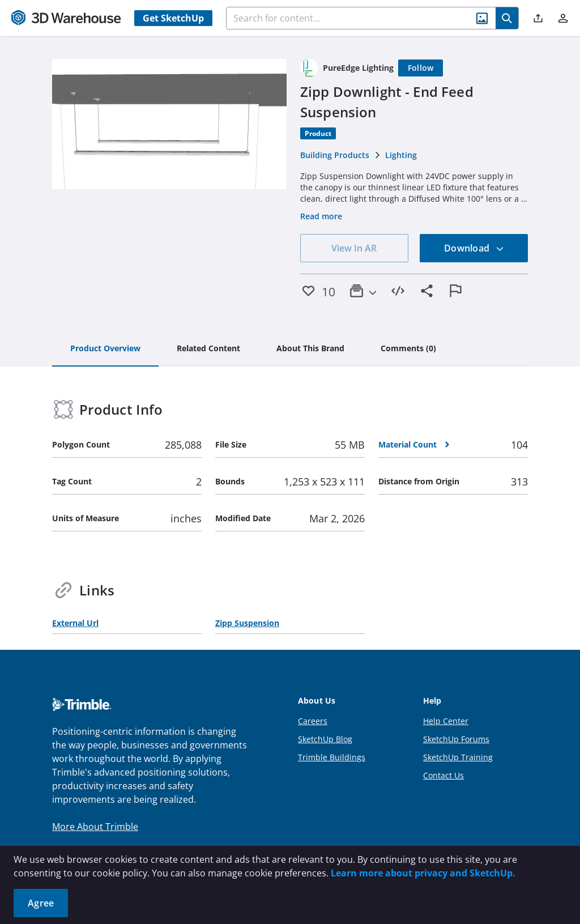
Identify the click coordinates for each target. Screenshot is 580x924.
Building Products (335, 155)
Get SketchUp (173, 18)
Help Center (446, 721)
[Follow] (421, 68)
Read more (321, 216)
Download (474, 248)
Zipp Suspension (247, 623)
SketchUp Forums (456, 739)
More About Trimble (95, 827)
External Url (75, 623)
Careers (313, 721)
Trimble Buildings (332, 757)
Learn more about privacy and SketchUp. (423, 873)
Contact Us (443, 775)
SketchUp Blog (325, 739)
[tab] (105, 349)
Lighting (401, 155)
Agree (41, 903)
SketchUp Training (458, 757)
